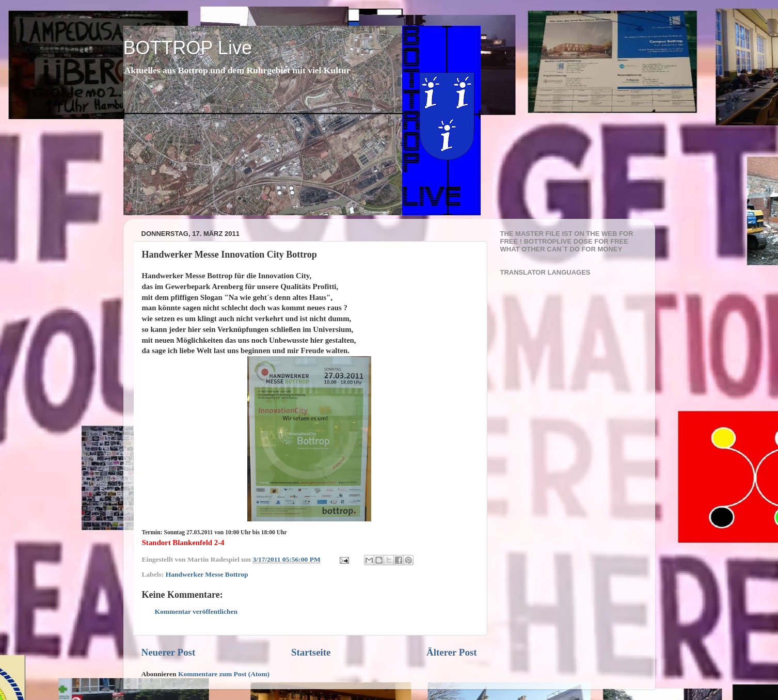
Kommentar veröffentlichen (196, 611)
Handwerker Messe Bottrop (207, 574)
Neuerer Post (169, 652)
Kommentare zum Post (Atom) (224, 674)
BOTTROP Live (188, 48)
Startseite (311, 652)
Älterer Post (451, 652)
